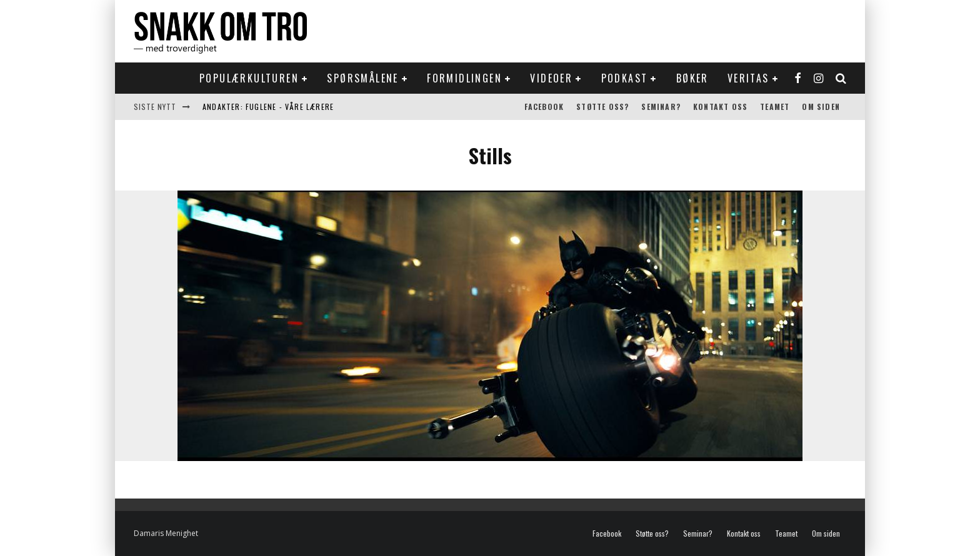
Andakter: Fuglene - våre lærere (268, 107)
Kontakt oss (720, 107)
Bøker (692, 78)
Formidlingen (464, 78)
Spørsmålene (362, 78)
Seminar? (661, 107)
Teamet (775, 107)
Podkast (625, 78)
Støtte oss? (602, 107)
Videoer (551, 78)
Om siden (821, 107)
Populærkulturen (249, 78)
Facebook (544, 107)
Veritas (748, 78)
